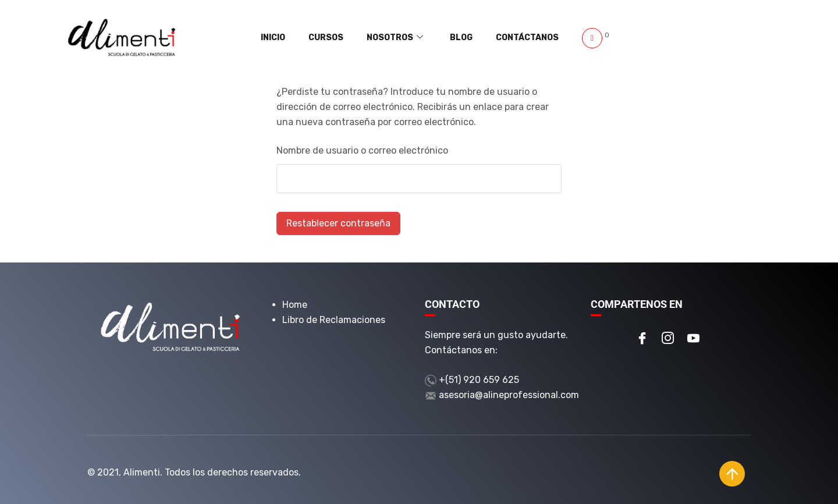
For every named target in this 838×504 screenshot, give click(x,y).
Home (295, 305)
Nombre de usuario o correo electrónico (362, 150)
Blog (473, 38)
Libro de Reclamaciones (334, 320)
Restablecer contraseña (338, 223)
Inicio (310, 38)
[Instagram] (668, 339)
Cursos (354, 38)
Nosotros (415, 38)
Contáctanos (531, 38)
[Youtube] (694, 339)
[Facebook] (642, 339)
